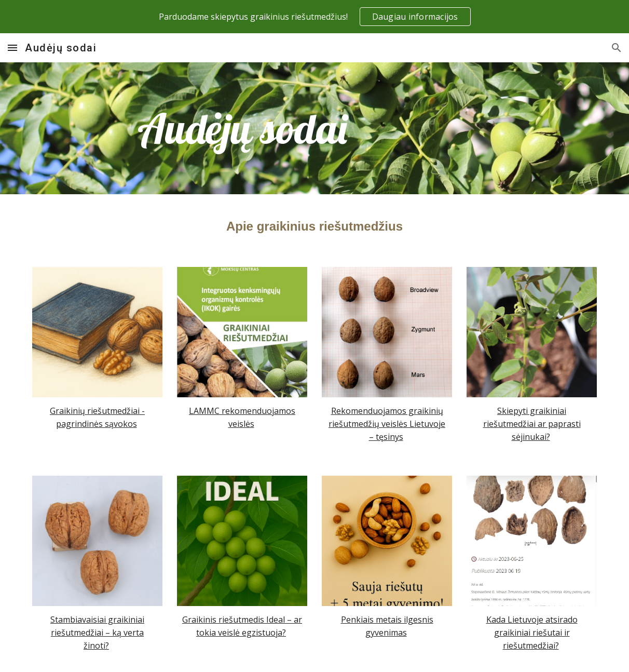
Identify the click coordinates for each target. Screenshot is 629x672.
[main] (242, 129)
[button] (12, 48)
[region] (314, 17)
